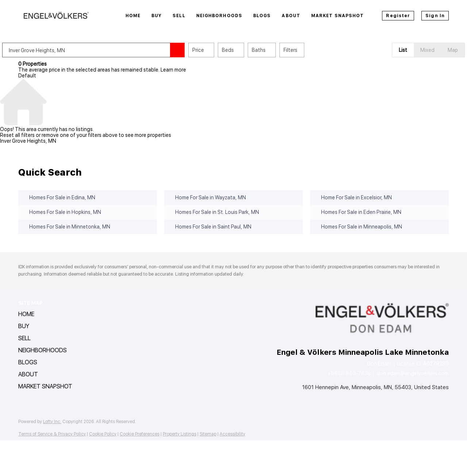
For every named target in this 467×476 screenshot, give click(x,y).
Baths (275, 50)
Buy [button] (157, 16)
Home (133, 16)
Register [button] (398, 16)
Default (27, 76)
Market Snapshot (338, 16)
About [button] (291, 16)
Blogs (262, 16)
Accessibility (232, 434)
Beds (244, 50)
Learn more (173, 70)
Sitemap (208, 434)
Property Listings (180, 434)
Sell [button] (179, 16)
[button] (193, 50)
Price (214, 50)
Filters (306, 50)
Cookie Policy (103, 434)
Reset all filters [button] (17, 135)
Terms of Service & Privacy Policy (52, 434)
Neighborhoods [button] (219, 16)
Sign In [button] (435, 16)
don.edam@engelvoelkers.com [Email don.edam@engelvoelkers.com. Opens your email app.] (413, 373)
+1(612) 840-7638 (349, 373)
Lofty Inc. (52, 422)
